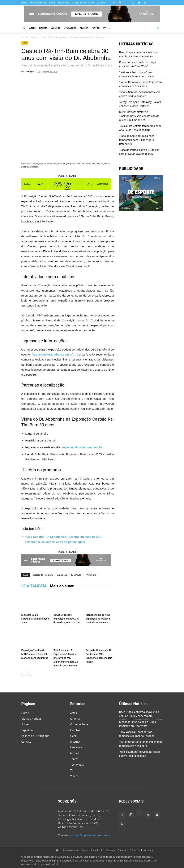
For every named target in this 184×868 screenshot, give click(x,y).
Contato (101, 3)
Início (24, 38)
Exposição (62, 575)
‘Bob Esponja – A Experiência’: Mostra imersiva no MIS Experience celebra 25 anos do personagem (66, 658)
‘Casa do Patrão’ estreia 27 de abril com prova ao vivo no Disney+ (140, 152)
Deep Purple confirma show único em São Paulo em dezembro (139, 54)
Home (24, 3)
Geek (73, 736)
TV (105, 28)
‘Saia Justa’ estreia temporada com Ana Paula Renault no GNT (140, 128)
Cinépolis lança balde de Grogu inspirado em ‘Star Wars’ (138, 64)
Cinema (43, 28)
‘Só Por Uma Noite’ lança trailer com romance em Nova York (141, 84)
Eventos (56, 28)
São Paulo (76, 575)
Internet (75, 742)
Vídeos (74, 776)
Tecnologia (77, 765)
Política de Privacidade (83, 3)
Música (84, 28)
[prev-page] (24, 673)
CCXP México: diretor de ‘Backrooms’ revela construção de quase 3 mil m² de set (139, 116)
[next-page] (30, 673)
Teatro (96, 28)
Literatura (70, 28)
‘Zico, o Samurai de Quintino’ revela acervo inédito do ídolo (140, 94)
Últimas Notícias (38, 3)
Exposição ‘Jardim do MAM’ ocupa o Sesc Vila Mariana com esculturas (35, 654)
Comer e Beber (80, 724)
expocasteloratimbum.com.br (52, 354)
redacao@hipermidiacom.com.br (90, 835)
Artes (32, 28)
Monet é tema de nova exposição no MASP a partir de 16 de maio (98, 619)
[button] (158, 28)
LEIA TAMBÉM (34, 586)
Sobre (52, 3)
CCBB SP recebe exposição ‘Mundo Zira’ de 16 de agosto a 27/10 (67, 619)
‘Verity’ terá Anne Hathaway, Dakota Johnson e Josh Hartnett (140, 104)
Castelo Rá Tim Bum (43, 575)
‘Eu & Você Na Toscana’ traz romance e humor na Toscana (137, 74)
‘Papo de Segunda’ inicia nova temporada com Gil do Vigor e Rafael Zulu (137, 140)
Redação (30, 72)
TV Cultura (90, 575)
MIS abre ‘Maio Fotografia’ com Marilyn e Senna (35, 619)
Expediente (64, 3)
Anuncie (122, 850)
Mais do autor (62, 586)
